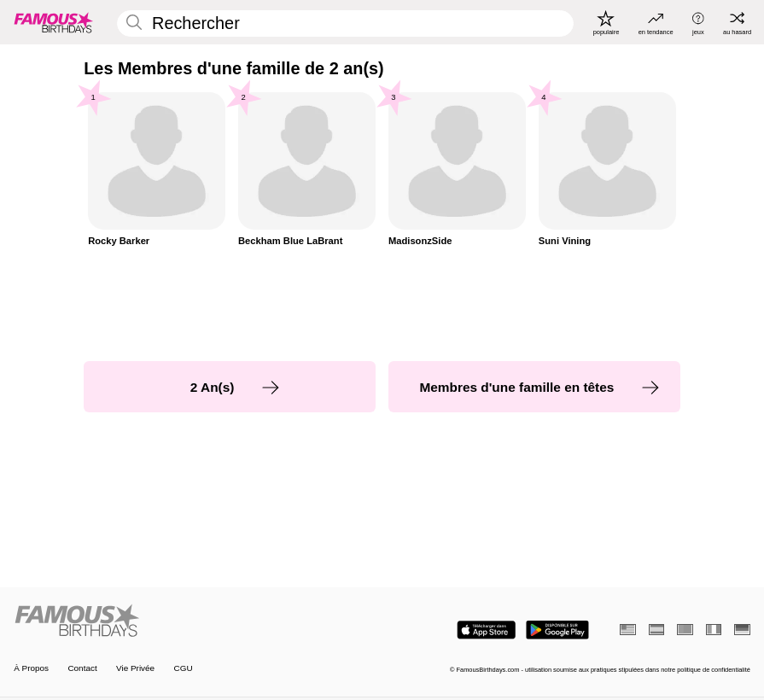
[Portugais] (685, 629)
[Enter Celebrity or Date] (346, 23)
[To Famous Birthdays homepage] (54, 23)
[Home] (195, 621)
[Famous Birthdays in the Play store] (557, 630)
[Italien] (714, 629)
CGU (184, 668)
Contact (82, 668)
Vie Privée (135, 668)
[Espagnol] (657, 629)
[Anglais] (628, 629)
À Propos (31, 668)
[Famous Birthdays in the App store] (486, 630)
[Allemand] (742, 629)
